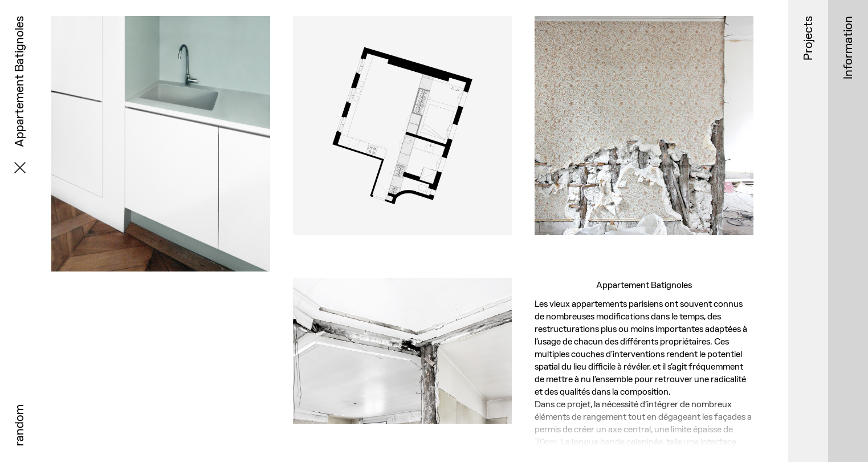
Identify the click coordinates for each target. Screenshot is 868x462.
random (19, 425)
